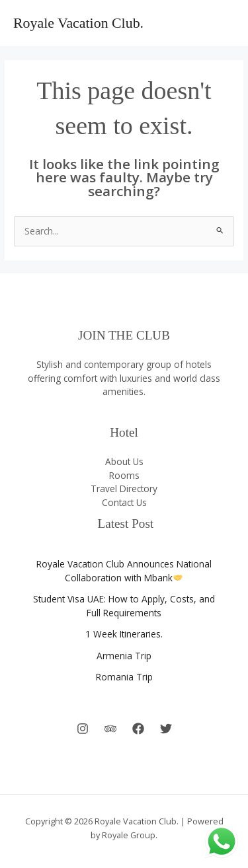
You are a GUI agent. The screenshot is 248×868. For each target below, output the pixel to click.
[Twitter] (166, 729)
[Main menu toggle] (222, 23)
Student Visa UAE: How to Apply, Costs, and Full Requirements (124, 606)
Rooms (124, 475)
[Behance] (110, 729)
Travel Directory (124, 488)
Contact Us (124, 502)
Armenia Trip (124, 656)
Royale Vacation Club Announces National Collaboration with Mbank (124, 571)
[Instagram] (83, 729)
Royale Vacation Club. (78, 23)
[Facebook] (138, 729)
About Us (124, 461)
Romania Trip (124, 677)
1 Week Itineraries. (124, 634)
